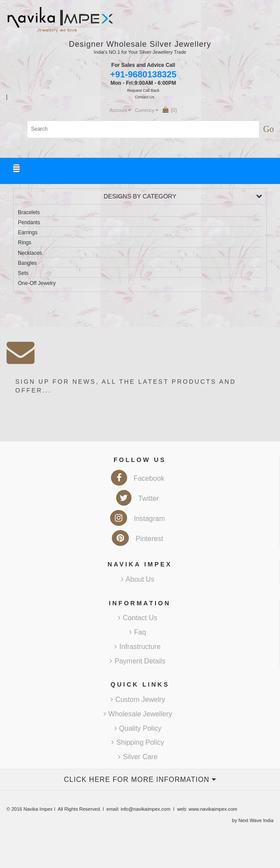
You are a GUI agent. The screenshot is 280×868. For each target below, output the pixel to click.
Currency (147, 110)
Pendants (29, 222)
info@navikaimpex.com (145, 809)
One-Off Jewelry (37, 283)
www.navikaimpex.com (213, 809)
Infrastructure (137, 647)
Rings (25, 243)
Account (120, 110)
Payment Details (138, 661)
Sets (23, 273)
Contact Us (138, 618)
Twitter (137, 498)
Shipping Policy (138, 742)
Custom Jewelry (138, 700)
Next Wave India (256, 820)
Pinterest (137, 539)
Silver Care (138, 757)
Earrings (28, 233)
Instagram (137, 519)
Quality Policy (138, 728)
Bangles (27, 263)
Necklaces (30, 253)
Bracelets (29, 212)
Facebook (138, 478)
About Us (138, 579)
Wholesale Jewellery (138, 714)
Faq (138, 632)
